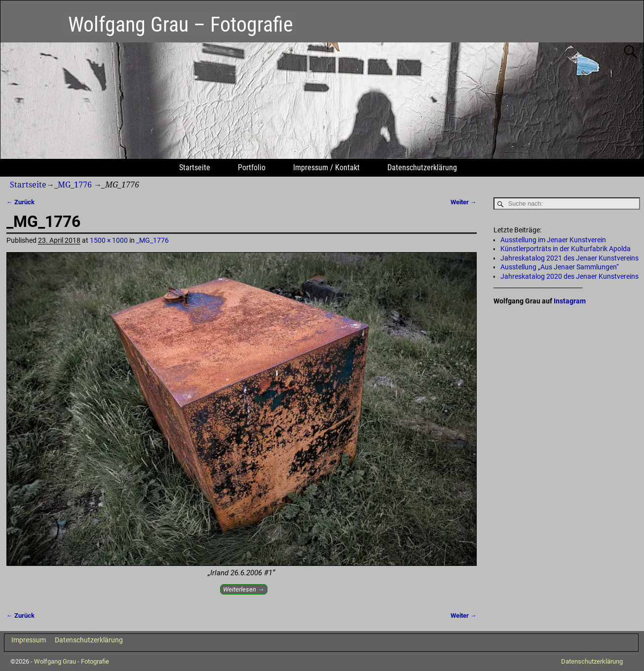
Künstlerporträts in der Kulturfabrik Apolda (566, 249)
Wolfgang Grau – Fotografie (181, 24)
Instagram (570, 301)
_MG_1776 (73, 185)
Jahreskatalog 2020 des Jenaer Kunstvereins (569, 276)
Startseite (195, 168)
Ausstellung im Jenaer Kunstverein (553, 240)
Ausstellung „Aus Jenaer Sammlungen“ (560, 267)
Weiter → (464, 202)
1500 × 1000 (109, 240)
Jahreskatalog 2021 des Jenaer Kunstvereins (569, 258)
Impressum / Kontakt (326, 168)
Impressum (29, 640)
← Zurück (20, 202)
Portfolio (252, 168)
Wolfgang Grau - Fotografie (72, 661)
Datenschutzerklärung (422, 168)
